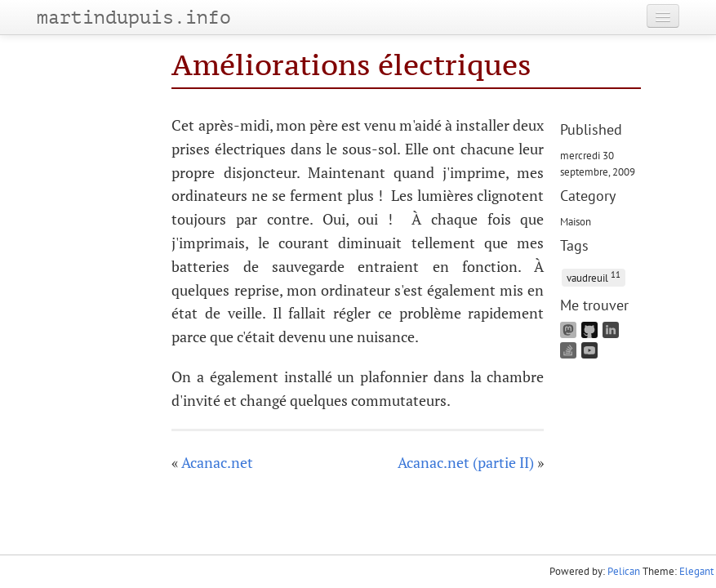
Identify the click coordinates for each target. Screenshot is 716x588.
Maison (576, 221)
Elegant (696, 571)
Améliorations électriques (351, 65)
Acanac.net (217, 462)
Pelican (624, 571)
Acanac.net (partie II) (466, 462)
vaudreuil (594, 276)
